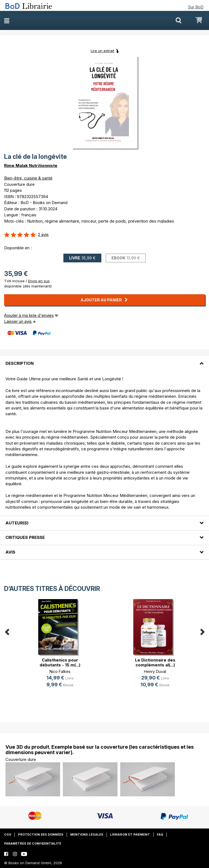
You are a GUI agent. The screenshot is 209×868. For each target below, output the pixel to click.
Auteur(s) (17, 523)
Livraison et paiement (130, 834)
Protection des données (41, 834)
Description (20, 363)
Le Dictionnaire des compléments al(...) (155, 662)
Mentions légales (87, 834)
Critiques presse (25, 537)
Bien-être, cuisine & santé (28, 178)
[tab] (104, 360)
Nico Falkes (60, 671)
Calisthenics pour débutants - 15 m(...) (60, 662)
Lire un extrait (102, 51)
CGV (8, 834)
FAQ (160, 834)
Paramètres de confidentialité (33, 843)
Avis (10, 552)
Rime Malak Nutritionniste (31, 166)
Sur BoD (196, 7)
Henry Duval (155, 671)
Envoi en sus (39, 281)
